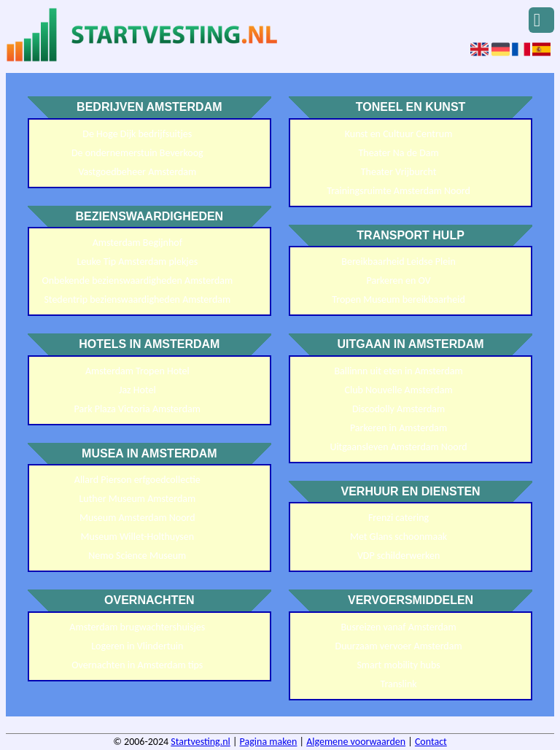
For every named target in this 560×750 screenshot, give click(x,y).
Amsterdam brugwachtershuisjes (137, 627)
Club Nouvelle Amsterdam (399, 390)
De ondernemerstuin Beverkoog (137, 153)
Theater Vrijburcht (399, 172)
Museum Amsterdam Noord (137, 518)
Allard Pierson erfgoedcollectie (137, 480)
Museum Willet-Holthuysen (137, 537)
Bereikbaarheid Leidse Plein (398, 262)
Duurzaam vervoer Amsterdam (399, 646)
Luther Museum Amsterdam (137, 499)
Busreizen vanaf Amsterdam (398, 627)
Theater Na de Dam (398, 153)
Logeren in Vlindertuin (137, 646)
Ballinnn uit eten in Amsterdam (398, 371)
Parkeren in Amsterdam (398, 428)
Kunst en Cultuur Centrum (399, 134)
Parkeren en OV (399, 281)
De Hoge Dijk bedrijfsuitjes (137, 134)
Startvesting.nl (201, 742)
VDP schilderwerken (398, 556)
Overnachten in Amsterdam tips (137, 665)
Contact (431, 742)
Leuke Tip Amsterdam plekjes (137, 262)
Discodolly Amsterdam (398, 409)
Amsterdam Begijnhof (137, 243)
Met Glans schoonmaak (398, 537)
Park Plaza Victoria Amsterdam (137, 409)
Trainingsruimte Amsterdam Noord (398, 191)
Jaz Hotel (137, 390)
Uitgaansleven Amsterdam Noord (398, 447)
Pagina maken (269, 742)
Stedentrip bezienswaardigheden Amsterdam (137, 299)
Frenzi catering (398, 518)
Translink (398, 684)
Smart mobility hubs (398, 665)
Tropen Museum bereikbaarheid (398, 299)
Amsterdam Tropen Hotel (137, 371)
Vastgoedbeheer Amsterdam (137, 172)
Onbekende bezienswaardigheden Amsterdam (137, 281)
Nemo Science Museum (137, 556)
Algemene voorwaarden (356, 742)
